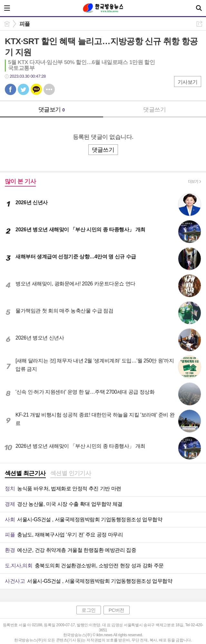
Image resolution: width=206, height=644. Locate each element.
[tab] (25, 474)
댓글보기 (52, 110)
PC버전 (117, 610)
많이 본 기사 (20, 181)
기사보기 (188, 82)
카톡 (36, 89)
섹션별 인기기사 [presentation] (71, 473)
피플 (25, 24)
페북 (10, 89)
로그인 (89, 610)
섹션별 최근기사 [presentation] (25, 473)
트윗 (23, 89)
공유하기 (199, 24)
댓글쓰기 (154, 110)
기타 (49, 89)
